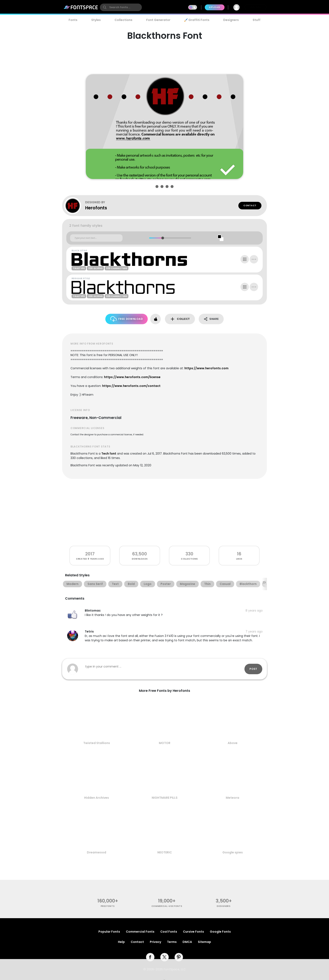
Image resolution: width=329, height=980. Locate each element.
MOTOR (165, 743)
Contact (250, 205)
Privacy (155, 942)
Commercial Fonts (140, 932)
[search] (121, 7)
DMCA (187, 942)
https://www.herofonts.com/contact (131, 386)
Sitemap (204, 942)
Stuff (257, 20)
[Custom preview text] (96, 238)
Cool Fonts (169, 932)
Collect (180, 319)
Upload (215, 7)
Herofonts (96, 208)
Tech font (109, 454)
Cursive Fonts (193, 932)
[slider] (163, 238)
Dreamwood (97, 852)
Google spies (233, 852)
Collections (123, 20)
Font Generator (158, 20)
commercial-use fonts (167, 906)
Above (233, 743)
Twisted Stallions (97, 743)
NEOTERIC (165, 852)
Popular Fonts (109, 932)
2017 (90, 554)
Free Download (127, 319)
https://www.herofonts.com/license (132, 377)
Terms (172, 942)
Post (253, 669)
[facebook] (150, 957)
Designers (231, 20)
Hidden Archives (97, 798)
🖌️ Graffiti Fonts (197, 20)
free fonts (108, 906)
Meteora (232, 798)
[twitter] (164, 957)
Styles (96, 20)
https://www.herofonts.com (206, 368)
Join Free (256, 7)
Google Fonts (220, 932)
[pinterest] (179, 957)
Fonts (73, 20)
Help (121, 942)
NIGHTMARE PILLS (165, 798)
